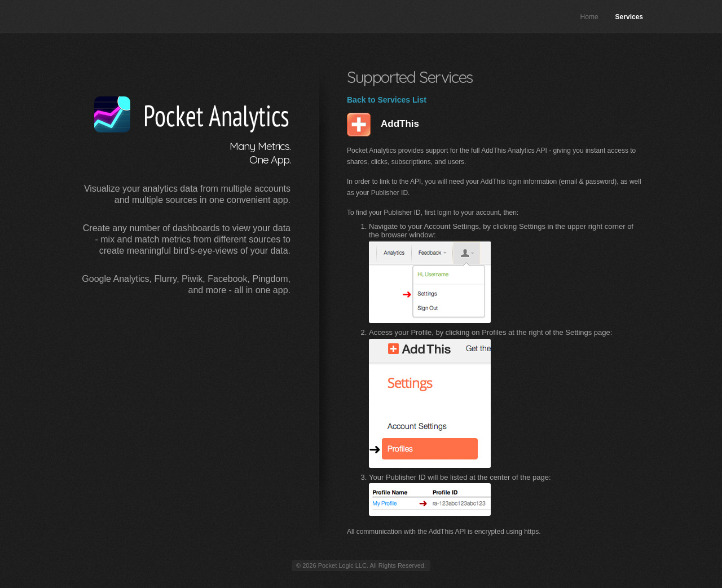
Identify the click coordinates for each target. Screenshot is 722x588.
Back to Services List (387, 100)
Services (629, 17)
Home (589, 17)
